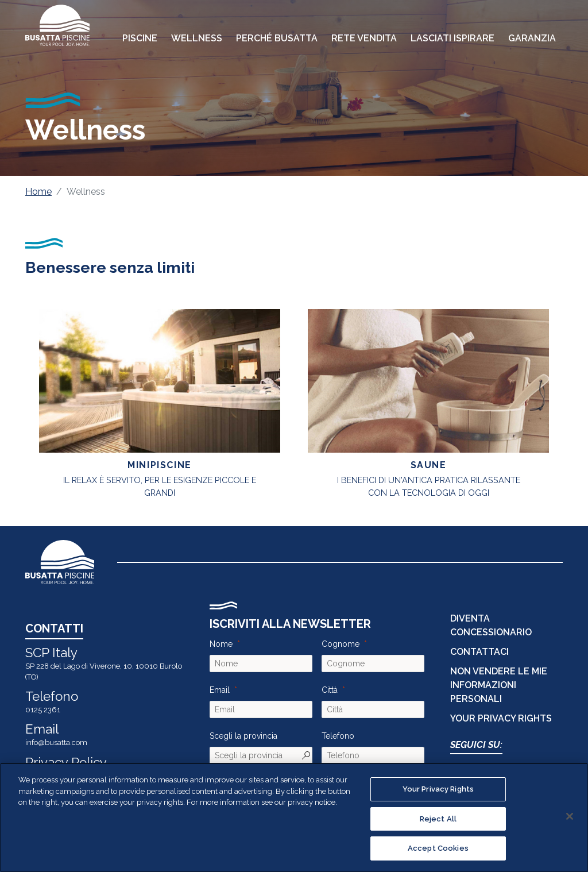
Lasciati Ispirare (452, 38)
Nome (221, 644)
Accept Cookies (438, 848)
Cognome (341, 644)
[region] (294, 817)
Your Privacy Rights (501, 718)
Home (38, 192)
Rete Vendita (364, 38)
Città (330, 690)
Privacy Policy (66, 762)
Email (220, 690)
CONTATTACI (479, 652)
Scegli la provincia (243, 736)
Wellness (197, 38)
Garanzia (532, 38)
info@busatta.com (56, 742)
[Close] (570, 816)
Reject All (438, 819)
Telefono (338, 736)
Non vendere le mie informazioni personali (499, 685)
